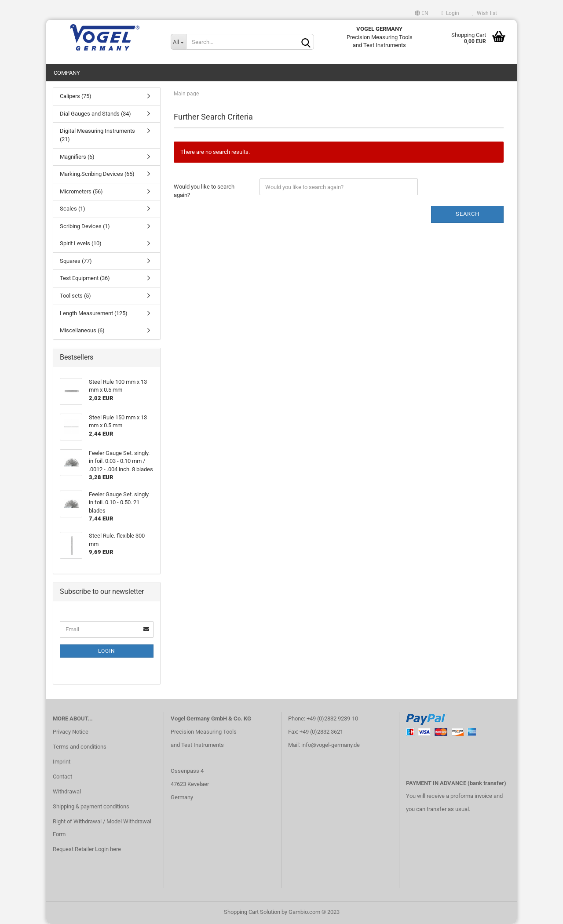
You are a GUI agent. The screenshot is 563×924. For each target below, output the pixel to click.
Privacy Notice (71, 732)
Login (450, 13)
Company (67, 73)
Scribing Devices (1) (85, 227)
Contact (62, 777)
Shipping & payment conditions (91, 806)
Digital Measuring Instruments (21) (97, 135)
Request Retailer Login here (87, 849)
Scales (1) (73, 209)
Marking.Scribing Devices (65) (97, 174)
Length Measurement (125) (94, 313)
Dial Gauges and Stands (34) (95, 114)
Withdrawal (67, 791)
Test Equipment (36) (85, 278)
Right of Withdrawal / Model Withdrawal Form (102, 828)
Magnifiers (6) (77, 157)
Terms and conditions (80, 747)
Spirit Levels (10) (81, 244)
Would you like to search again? (204, 191)
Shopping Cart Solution (252, 912)
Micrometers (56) (81, 191)
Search (468, 214)
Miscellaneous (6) (82, 331)
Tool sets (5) (75, 296)
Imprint (62, 762)
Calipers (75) (76, 96)
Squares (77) (76, 261)
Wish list (485, 13)
